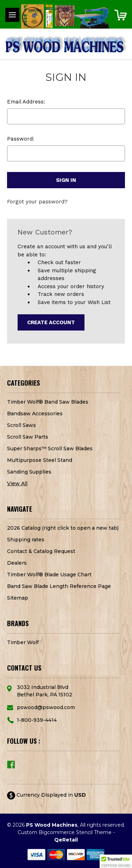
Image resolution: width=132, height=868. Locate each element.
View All (17, 483)
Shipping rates (26, 540)
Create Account (51, 322)
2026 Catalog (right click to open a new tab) (63, 528)
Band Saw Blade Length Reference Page (59, 586)
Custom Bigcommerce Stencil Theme (65, 832)
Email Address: (26, 102)
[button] (116, 861)
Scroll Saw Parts (28, 437)
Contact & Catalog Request (41, 551)
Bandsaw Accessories (35, 414)
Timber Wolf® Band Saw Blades (48, 402)
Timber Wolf (23, 642)
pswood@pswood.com (46, 707)
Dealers (17, 563)
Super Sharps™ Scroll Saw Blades (50, 448)
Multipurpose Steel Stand (40, 460)
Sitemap (18, 598)
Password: (21, 139)
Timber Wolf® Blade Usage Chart (49, 575)
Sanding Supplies (29, 472)
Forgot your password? (37, 202)
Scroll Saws (21, 425)
